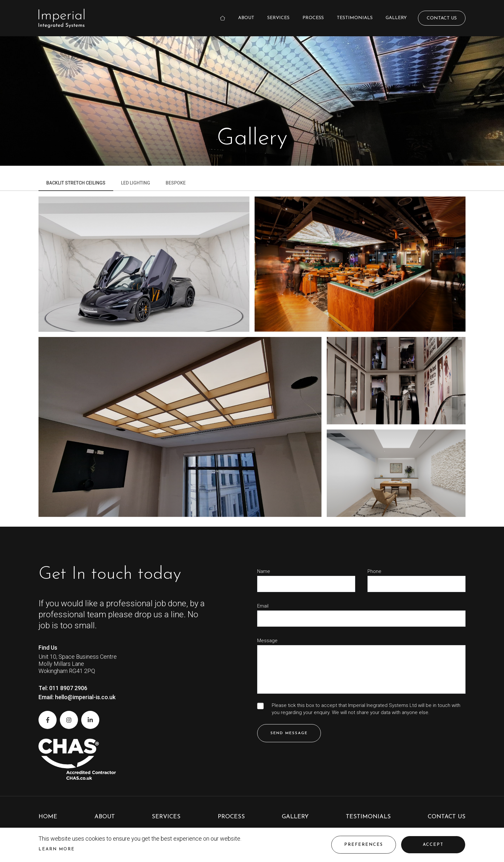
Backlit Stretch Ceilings (76, 183)
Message (267, 641)
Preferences (364, 845)
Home (48, 817)
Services (278, 18)
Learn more (57, 849)
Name (264, 571)
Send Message (289, 733)
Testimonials (355, 18)
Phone (374, 571)
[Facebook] (48, 720)
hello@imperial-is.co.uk (85, 697)
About (246, 18)
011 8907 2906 (68, 688)
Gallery (396, 18)
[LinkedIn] (90, 720)
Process (313, 18)
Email (263, 606)
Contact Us (442, 18)
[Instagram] (69, 720)
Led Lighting (136, 183)
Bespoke (176, 183)
